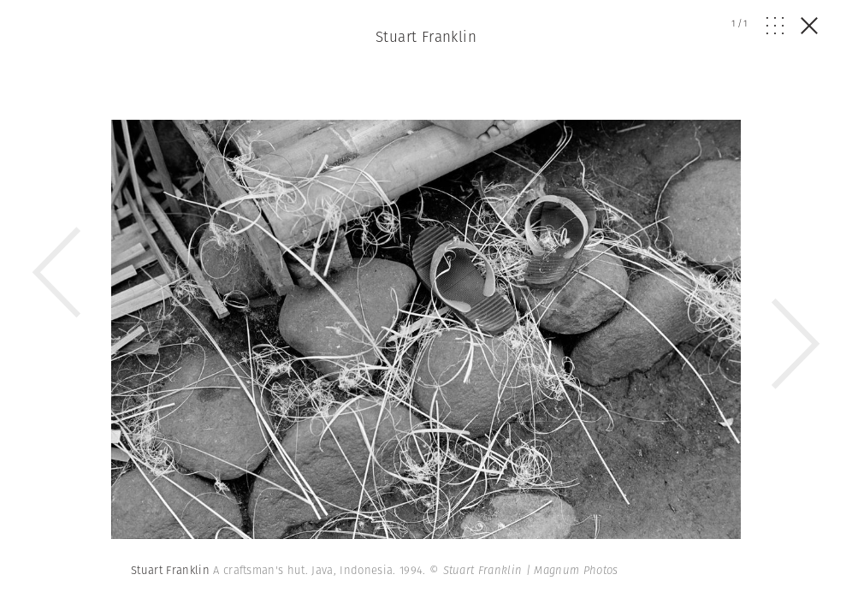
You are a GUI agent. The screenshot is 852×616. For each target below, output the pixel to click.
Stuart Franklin (426, 37)
